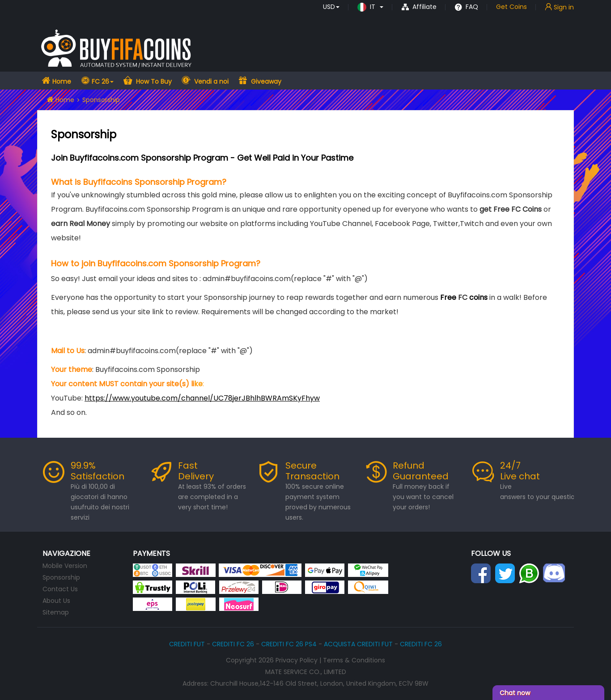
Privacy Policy (297, 660)
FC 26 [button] (103, 81)
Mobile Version (65, 566)
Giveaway (265, 81)
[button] (331, 7)
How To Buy (153, 81)
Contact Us (60, 589)
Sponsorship (61, 577)
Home (61, 81)
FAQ (466, 7)
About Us (56, 601)
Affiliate (419, 7)
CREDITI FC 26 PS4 (289, 644)
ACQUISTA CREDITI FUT (358, 644)
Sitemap (56, 612)
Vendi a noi (210, 81)
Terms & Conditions (354, 660)
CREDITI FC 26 (233, 644)
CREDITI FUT (187, 644)
